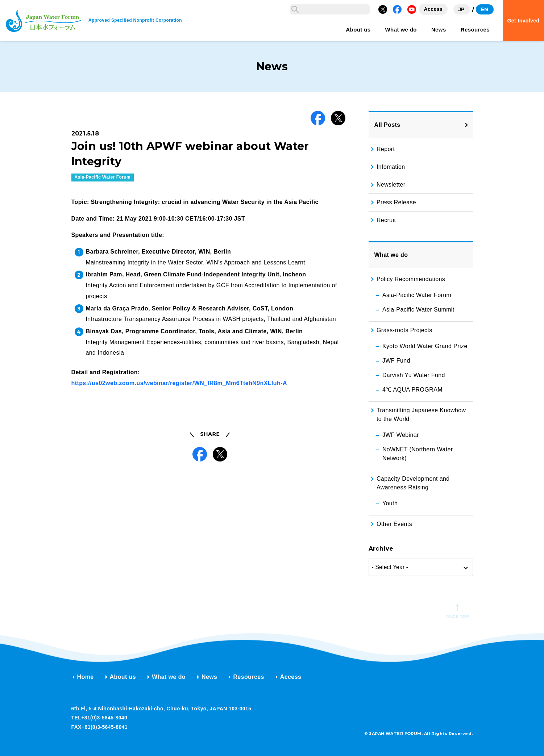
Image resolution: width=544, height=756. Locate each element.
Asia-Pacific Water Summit (418, 310)
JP (462, 9)
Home (86, 677)
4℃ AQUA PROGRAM (412, 390)
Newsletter (391, 185)
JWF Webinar (401, 435)
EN (485, 9)
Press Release (396, 202)
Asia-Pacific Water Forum (103, 286)
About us (123, 677)
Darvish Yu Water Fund (414, 375)
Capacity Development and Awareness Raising (413, 483)
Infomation (391, 167)
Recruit (386, 220)
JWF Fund (396, 361)
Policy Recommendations (411, 279)
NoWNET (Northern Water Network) (418, 454)
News (209, 677)
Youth (390, 503)
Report (386, 149)
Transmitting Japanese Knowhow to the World (421, 415)
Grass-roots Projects (404, 330)
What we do (169, 677)
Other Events (394, 524)
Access (291, 677)
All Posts (387, 125)
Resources (248, 677)
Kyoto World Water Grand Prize (425, 346)
